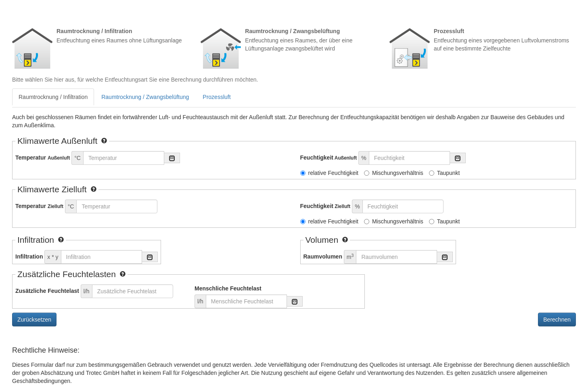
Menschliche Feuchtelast (228, 288)
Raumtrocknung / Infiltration (53, 97)
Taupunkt (445, 173)
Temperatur (43, 158)
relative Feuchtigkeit (330, 173)
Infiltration (29, 257)
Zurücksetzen (34, 320)
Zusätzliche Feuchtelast (47, 291)
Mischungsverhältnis (394, 173)
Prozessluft (217, 97)
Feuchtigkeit (329, 158)
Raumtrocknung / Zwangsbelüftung (145, 97)
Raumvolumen (323, 257)
